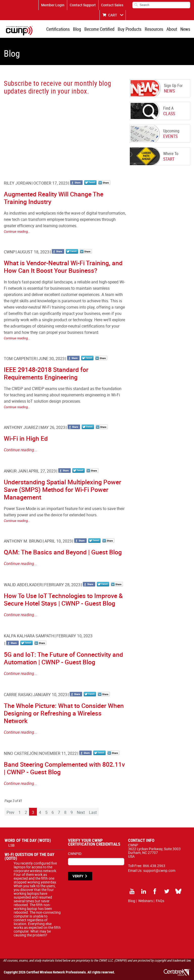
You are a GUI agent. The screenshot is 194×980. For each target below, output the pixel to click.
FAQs (160, 901)
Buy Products (130, 29)
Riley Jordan (17, 183)
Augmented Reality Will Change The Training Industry (54, 198)
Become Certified (99, 29)
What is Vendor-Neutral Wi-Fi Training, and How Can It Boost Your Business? (63, 267)
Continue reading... (17, 231)
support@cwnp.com (159, 870)
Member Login (53, 5)
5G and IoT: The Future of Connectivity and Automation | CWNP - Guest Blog (63, 658)
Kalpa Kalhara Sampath (29, 636)
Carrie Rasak (17, 695)
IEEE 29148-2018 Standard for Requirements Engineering (46, 373)
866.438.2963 (154, 866)
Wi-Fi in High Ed (26, 438)
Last (93, 812)
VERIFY (78, 876)
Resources (154, 29)
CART (113, 15)
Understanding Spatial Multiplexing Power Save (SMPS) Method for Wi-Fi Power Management (63, 489)
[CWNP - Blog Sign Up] (64, 133)
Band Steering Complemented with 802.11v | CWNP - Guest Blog (64, 768)
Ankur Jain (15, 471)
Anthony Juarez (21, 427)
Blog (77, 29)
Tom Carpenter (20, 359)
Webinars (145, 901)
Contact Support (83, 5)
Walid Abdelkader (23, 585)
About (172, 29)
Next (81, 812)
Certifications (58, 29)
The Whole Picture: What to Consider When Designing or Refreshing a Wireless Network (64, 713)
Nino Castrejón (20, 753)
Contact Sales (112, 5)
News (185, 29)
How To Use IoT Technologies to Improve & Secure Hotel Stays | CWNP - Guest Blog (63, 599)
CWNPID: (75, 854)
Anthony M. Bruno (23, 541)
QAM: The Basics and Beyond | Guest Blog (63, 552)
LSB (11, 845)
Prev (10, 812)
